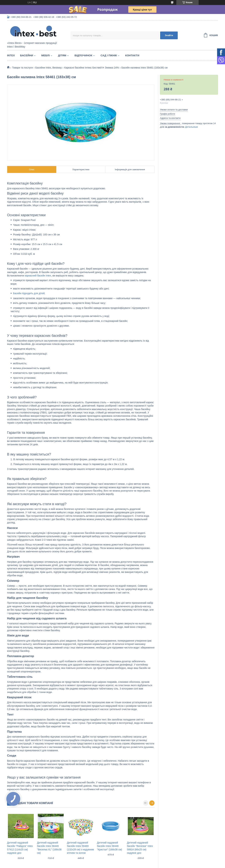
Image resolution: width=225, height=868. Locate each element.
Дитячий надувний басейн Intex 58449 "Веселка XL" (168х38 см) (49, 848)
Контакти (132, 55)
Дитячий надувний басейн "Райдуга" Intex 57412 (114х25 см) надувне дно (20, 848)
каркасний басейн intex (38, 276)
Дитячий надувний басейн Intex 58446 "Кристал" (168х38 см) (110, 846)
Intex (11, 55)
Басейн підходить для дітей (29, 293)
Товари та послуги (22, 68)
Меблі (46, 55)
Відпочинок (83, 55)
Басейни (27, 55)
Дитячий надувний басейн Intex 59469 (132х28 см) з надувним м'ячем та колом (80, 848)
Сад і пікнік (109, 55)
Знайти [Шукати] (169, 35)
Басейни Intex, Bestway (49, 68)
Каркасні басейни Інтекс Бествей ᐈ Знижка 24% (92, 68)
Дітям (62, 55)
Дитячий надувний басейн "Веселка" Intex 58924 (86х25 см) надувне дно (140, 848)
